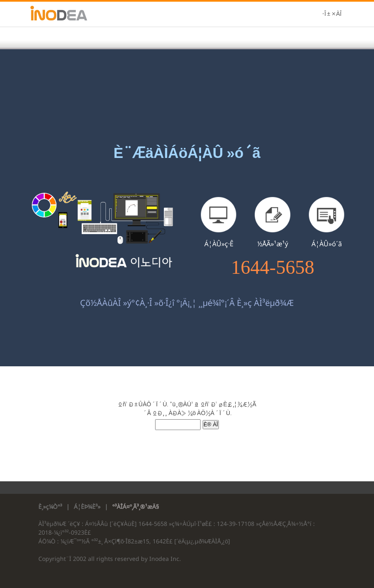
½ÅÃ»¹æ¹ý (273, 244)
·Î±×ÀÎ (332, 14)
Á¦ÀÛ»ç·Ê (219, 244)
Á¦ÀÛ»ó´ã (327, 244)
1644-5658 (272, 268)
